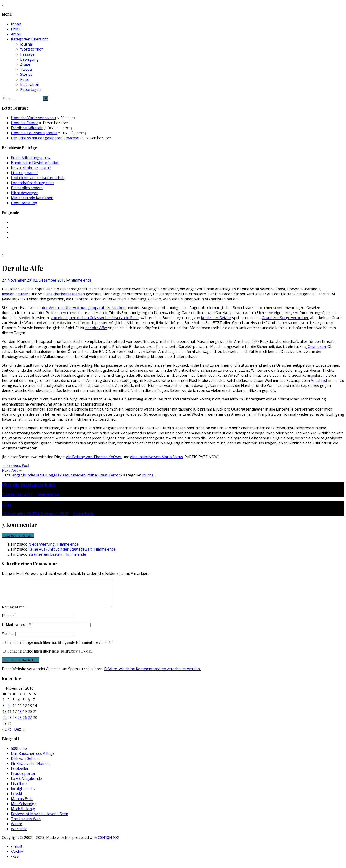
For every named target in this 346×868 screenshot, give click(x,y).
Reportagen (30, 89)
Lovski (16, 799)
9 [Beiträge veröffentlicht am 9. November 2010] (9, 711)
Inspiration (30, 84)
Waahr (17, 829)
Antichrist (319, 380)
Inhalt (16, 24)
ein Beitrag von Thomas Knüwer (94, 457)
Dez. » (19, 735)
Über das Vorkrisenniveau (33, 118)
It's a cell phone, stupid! (31, 168)
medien (79, 475)
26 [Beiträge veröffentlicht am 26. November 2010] (25, 723)
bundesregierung (38, 475)
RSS (16, 862)
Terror (114, 475)
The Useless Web (26, 824)
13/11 (6, 504)
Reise (25, 79)
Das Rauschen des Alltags (33, 759)
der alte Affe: (96, 328)
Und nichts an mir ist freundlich (38, 178)
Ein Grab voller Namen (30, 769)
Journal (26, 44)
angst (17, 475)
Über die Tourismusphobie (34, 133)
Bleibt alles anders (27, 188)
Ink (68, 843)
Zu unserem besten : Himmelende (57, 554)
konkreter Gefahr (216, 318)
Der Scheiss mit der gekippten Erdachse (45, 138)
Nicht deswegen (25, 193)
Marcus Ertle (22, 804)
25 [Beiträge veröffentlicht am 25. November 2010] (20, 723)
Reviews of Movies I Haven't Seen (40, 819)
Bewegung (29, 59)
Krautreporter (23, 779)
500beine (19, 754)
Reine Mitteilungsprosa (31, 158)
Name (8, 621)
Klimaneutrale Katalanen (32, 198)
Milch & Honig (23, 814)
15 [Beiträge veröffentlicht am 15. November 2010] (5, 717)
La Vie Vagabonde (26, 784)
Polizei (92, 475)
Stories (26, 74)
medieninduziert (16, 294)
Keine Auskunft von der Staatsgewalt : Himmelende (72, 549)
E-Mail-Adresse (16, 630)
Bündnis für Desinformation (35, 163)
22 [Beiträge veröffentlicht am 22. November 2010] (5, 723)
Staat (103, 475)
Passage (27, 54)
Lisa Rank (19, 789)
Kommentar (13, 612)
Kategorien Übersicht (29, 39)
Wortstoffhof (31, 49)
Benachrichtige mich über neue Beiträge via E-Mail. (50, 657)
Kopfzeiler (20, 774)
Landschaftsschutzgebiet (32, 183)
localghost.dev (23, 794)
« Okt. (7, 735)
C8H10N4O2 (108, 843)
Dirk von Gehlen (25, 764)
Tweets (26, 69)
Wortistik (19, 834)
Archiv (16, 34)
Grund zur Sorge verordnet (285, 318)
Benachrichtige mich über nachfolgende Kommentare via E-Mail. (62, 648)
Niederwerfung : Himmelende (54, 544)
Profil (16, 29)
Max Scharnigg (24, 809)
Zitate (25, 64)
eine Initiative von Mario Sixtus (157, 457)
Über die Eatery (24, 123)
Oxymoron (317, 347)
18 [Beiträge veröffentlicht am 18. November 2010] (20, 717)
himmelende (81, 280)
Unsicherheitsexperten (65, 294)
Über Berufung (24, 203)
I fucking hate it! (25, 173)
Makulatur (63, 475)
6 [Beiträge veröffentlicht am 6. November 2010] (29, 705)
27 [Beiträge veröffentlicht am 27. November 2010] (30, 723)
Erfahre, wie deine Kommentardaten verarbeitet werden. (152, 674)
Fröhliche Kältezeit (27, 128)
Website (8, 639)
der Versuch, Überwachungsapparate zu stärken (84, 308)
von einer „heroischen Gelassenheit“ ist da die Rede (95, 318)
